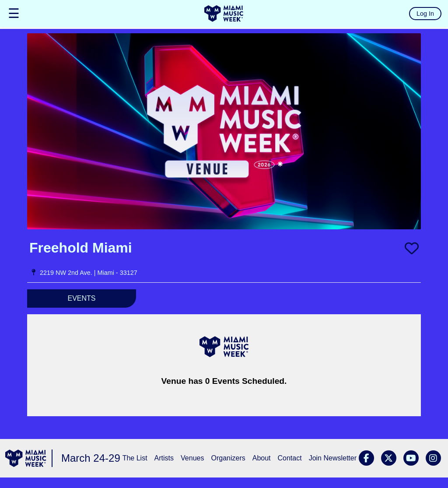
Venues (192, 458)
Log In (425, 14)
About (262, 458)
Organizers (228, 458)
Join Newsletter (333, 458)
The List (135, 458)
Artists (164, 458)
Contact (290, 458)
